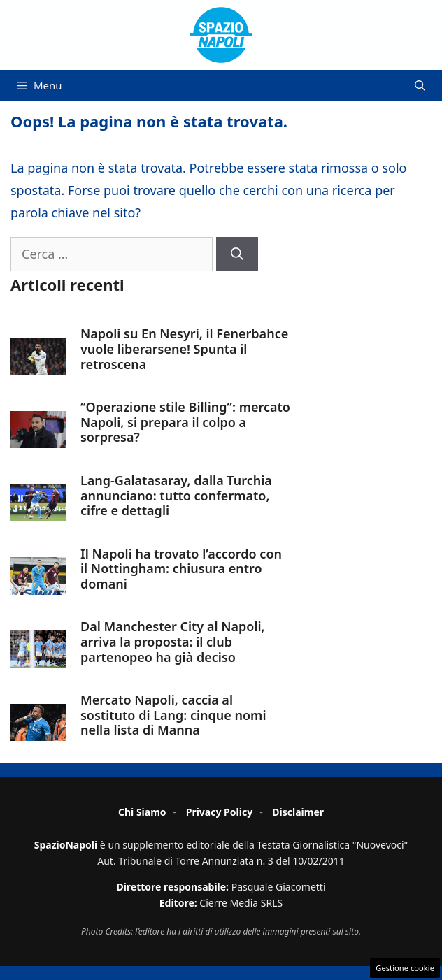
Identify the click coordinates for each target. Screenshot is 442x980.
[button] (420, 85)
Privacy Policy (219, 812)
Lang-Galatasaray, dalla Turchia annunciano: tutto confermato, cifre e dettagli (176, 495)
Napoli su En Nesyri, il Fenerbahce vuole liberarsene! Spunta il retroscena (184, 348)
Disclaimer (298, 812)
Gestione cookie (405, 968)
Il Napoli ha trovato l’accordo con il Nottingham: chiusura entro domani (181, 569)
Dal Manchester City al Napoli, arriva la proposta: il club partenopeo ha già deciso (173, 641)
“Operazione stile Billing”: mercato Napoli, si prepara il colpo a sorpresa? (185, 422)
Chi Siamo (142, 812)
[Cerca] (237, 254)
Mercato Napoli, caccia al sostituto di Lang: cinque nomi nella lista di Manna (173, 715)
